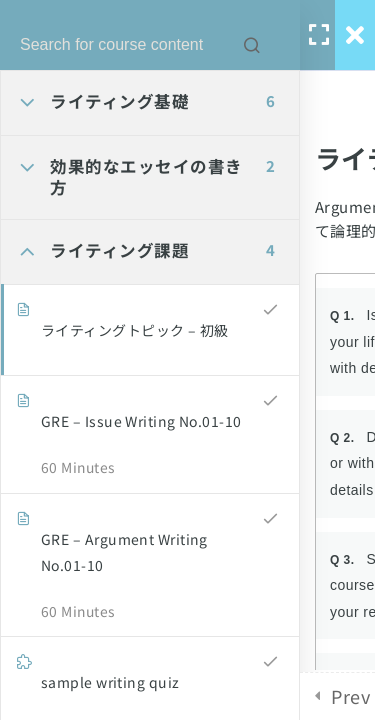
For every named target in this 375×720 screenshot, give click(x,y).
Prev (350, 696)
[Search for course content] (252, 45)
